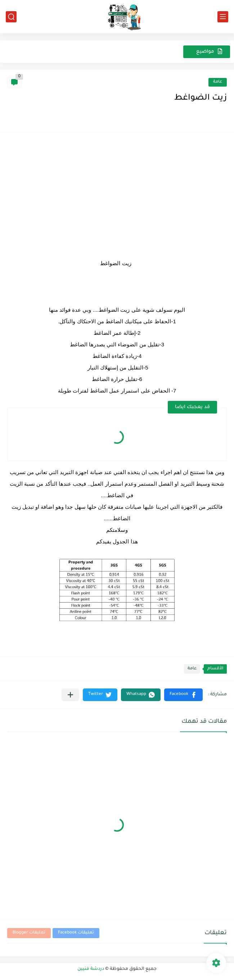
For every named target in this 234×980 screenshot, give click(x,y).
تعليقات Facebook (76, 933)
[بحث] (11, 17)
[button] (183, 695)
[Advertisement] (117, 194)
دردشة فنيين (91, 969)
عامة (218, 82)
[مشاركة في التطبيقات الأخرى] (70, 695)
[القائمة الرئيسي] (223, 17)
